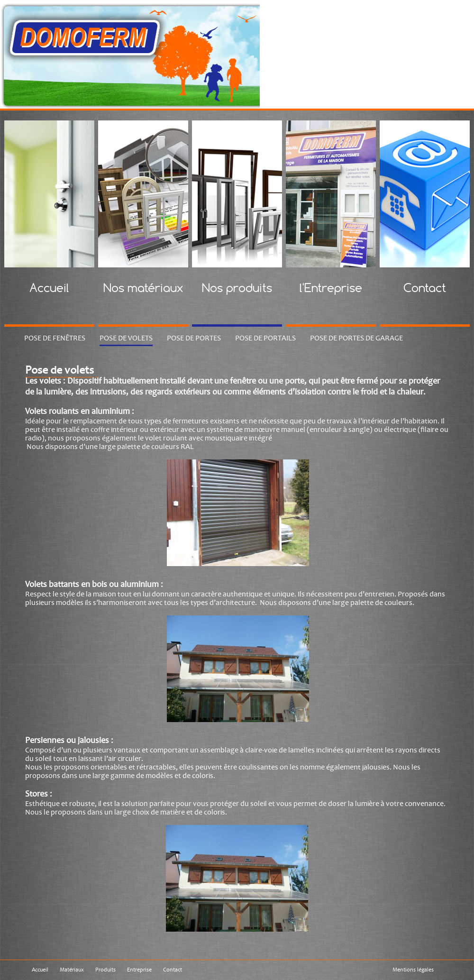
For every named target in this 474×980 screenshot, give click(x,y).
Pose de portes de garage (356, 338)
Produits (105, 970)
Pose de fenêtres (55, 338)
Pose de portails (265, 338)
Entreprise (139, 970)
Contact (173, 970)
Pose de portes (194, 338)
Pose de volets (126, 338)
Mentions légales (413, 970)
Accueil (40, 970)
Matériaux (72, 970)
